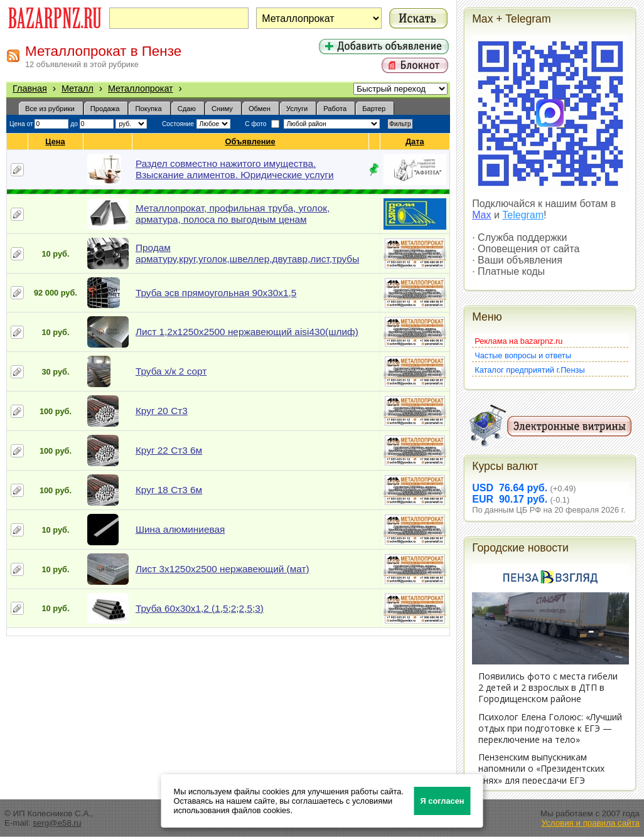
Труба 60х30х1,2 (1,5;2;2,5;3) (200, 608)
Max (481, 215)
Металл (78, 88)
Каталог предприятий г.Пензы (529, 370)
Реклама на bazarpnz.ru (518, 341)
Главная (30, 88)
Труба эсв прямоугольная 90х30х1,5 (216, 293)
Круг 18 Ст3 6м (169, 490)
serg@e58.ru (57, 823)
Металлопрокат (141, 88)
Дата (415, 141)
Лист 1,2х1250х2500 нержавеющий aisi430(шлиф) (247, 332)
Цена (55, 141)
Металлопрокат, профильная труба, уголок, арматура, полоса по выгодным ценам (233, 214)
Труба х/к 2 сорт (171, 371)
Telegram (523, 215)
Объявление (251, 141)
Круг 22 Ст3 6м (169, 450)
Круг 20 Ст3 (162, 411)
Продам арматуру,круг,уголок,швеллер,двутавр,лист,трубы (247, 253)
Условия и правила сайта (590, 823)
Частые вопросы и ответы (523, 355)
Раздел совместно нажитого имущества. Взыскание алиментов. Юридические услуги (235, 169)
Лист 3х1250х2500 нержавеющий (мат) (223, 569)
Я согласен (443, 801)
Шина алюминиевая (180, 529)
